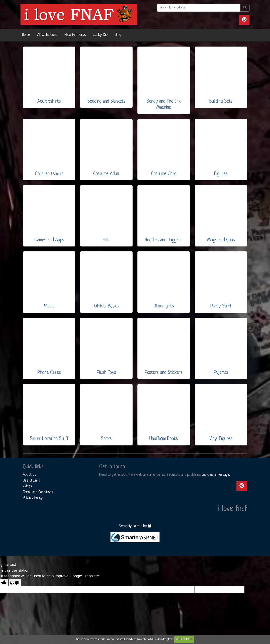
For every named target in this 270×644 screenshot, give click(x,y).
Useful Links (31, 481)
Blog (118, 35)
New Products (75, 35)
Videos (27, 486)
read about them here (125, 639)
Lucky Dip (100, 35)
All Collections (47, 35)
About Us (30, 475)
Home (26, 35)
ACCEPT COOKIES (184, 639)
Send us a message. (216, 475)
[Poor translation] (15, 583)
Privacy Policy (33, 498)
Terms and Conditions (38, 492)
